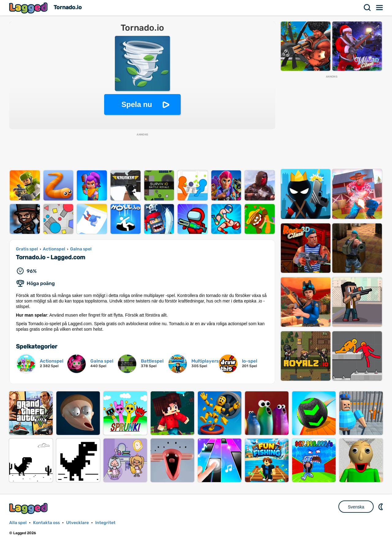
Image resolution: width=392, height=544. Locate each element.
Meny (380, 8)
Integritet (105, 523)
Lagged (29, 8)
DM (381, 507)
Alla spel (18, 523)
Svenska (356, 507)
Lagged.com (29, 508)
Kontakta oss (46, 523)
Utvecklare (77, 523)
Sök (367, 8)
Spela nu (137, 104)
